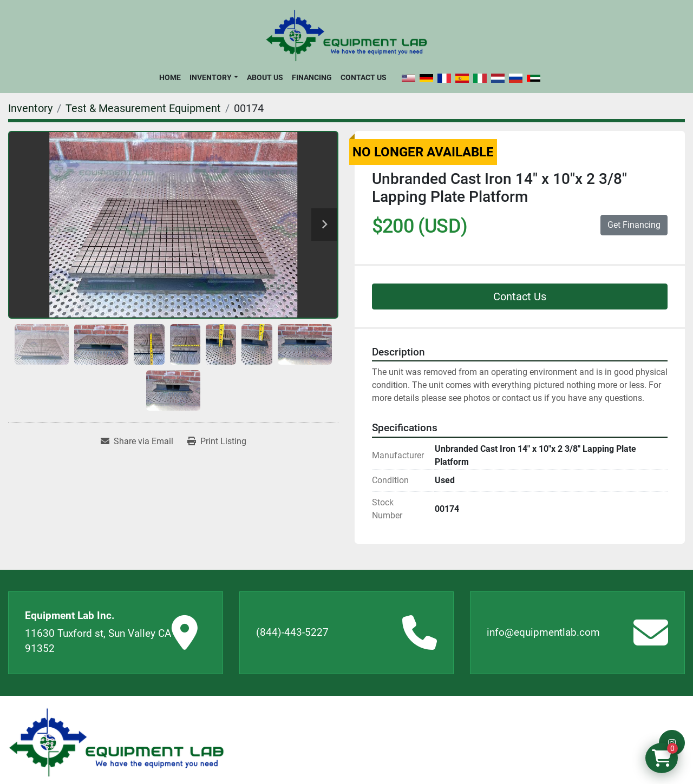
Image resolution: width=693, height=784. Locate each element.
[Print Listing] (217, 442)
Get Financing (634, 225)
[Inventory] (30, 108)
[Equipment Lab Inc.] (116, 743)
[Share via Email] (137, 442)
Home (170, 77)
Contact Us (364, 77)
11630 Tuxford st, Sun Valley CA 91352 (98, 641)
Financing (312, 77)
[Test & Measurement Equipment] (143, 108)
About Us (265, 77)
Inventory (211, 77)
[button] (214, 77)
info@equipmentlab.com (543, 632)
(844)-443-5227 (292, 632)
